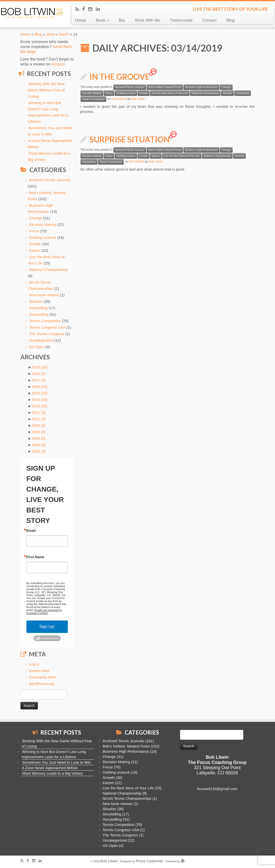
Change (36, 218)
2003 (38, 445)
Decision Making (43, 224)
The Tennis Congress (47, 334)
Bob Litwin (138, 99)
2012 (38, 412)
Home (81, 20)
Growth (35, 244)
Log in (34, 664)
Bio (122, 20)
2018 (38, 374)
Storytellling (39, 314)
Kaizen (35, 250)
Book (102, 20)
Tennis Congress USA (47, 327)
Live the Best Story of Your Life (170, 93)
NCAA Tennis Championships (127, 798)
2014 (39, 400)
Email (31, 531)
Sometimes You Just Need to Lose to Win (56, 762)
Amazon (58, 64)
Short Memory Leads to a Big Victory (52, 773)
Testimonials (181, 20)
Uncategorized (41, 340)
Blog (230, 20)
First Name (35, 557)
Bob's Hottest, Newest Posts (165, 87)
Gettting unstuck (43, 237)
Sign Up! (47, 627)
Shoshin (36, 301)
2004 (38, 438)
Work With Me (147, 20)
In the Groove (120, 77)
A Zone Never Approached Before (50, 768)
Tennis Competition (45, 321)
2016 (39, 387)
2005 (38, 432)
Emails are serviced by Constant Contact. (44, 612)
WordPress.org (42, 684)
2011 (38, 419)
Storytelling (38, 308)
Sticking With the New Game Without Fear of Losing (46, 90)
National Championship (48, 270)
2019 (50, 34)
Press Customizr (150, 861)
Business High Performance (201, 87)
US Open (37, 347)
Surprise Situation (130, 139)
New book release (44, 295)
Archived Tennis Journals (50, 180)
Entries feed (39, 671)
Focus (34, 231)
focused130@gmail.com (217, 789)
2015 (39, 393)
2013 (39, 406)
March (64, 34)
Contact (209, 20)
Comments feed (42, 677)
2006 (38, 425)
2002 (38, 451)
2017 (38, 380)
